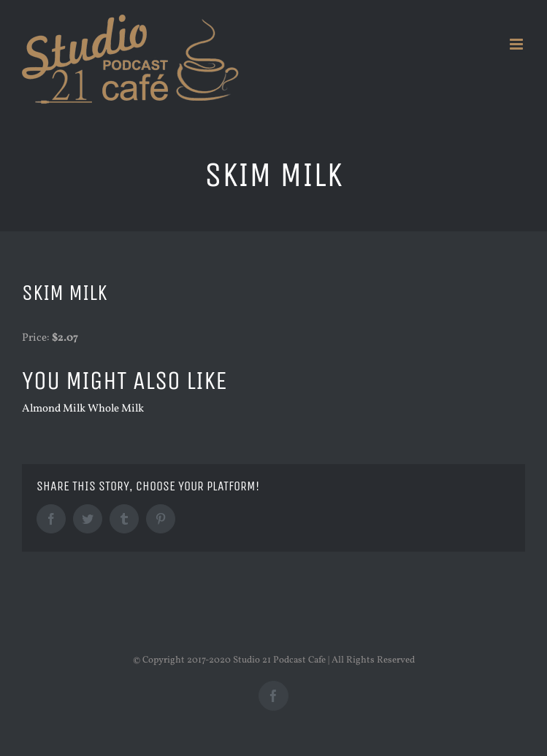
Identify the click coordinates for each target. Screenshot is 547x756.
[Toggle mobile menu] (517, 44)
